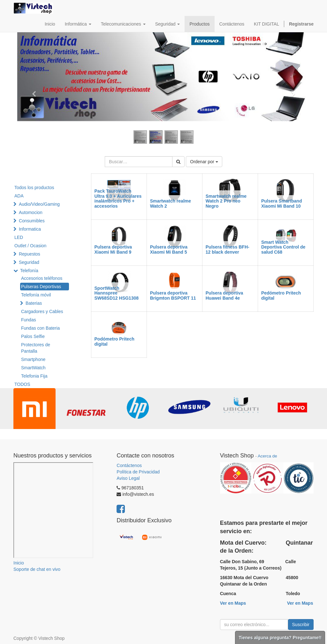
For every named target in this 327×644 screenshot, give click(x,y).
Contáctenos (129, 465)
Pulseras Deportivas (41, 287)
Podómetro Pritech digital (114, 341)
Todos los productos (34, 188)
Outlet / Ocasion (30, 246)
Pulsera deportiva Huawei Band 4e (224, 295)
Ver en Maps (233, 603)
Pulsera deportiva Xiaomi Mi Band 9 (113, 249)
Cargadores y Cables (42, 311)
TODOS (22, 384)
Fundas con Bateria (40, 328)
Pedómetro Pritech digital (281, 295)
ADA (19, 196)
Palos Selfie (33, 336)
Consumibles (32, 221)
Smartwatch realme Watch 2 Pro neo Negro (226, 201)
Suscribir (301, 625)
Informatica (30, 229)
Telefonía (29, 271)
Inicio (19, 563)
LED (19, 237)
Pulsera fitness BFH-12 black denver (228, 249)
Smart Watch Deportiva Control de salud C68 (283, 247)
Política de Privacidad (138, 472)
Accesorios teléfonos (42, 278)
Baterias (34, 303)
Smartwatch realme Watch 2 (171, 203)
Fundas (29, 320)
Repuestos (30, 254)
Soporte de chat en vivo (37, 569)
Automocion (31, 212)
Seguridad (29, 262)
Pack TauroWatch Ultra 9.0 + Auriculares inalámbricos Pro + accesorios (118, 198)
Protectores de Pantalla (36, 348)
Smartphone (33, 359)
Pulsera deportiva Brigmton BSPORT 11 (173, 295)
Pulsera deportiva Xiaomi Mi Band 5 (169, 249)
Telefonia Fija (34, 376)
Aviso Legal (128, 478)
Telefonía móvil (36, 295)
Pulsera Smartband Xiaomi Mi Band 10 (282, 203)
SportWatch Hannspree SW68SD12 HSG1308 (117, 293)
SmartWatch (33, 368)
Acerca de (267, 456)
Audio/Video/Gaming (39, 204)
